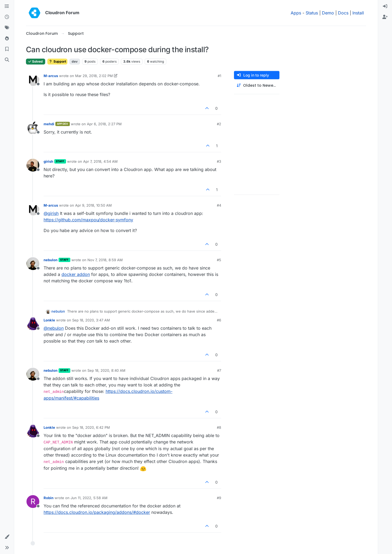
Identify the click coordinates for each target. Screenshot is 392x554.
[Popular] (7, 39)
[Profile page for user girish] (33, 165)
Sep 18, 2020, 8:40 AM (106, 370)
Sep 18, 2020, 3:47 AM (91, 320)
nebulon (51, 260)
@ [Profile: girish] (51, 213)
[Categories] (7, 6)
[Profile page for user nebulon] (33, 264)
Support (57, 61)
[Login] (385, 6)
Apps (296, 13)
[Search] (7, 60)
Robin (49, 498)
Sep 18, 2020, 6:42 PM (91, 427)
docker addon (76, 274)
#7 (219, 370)
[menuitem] (385, 6)
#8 (219, 427)
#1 (219, 76)
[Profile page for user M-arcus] (33, 79)
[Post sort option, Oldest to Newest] (257, 86)
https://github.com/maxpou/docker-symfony (88, 220)
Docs (343, 13)
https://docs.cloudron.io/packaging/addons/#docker (97, 512)
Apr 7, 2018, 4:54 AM (100, 161)
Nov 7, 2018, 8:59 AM (105, 260)
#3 (219, 161)
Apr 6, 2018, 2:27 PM (104, 124)
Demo (328, 13)
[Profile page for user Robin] (33, 502)
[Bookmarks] (7, 49)
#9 (219, 498)
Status (312, 13)
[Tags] (7, 28)
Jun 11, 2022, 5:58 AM (89, 498)
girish (48, 161)
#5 (219, 260)
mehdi (49, 124)
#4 (219, 205)
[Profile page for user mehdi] (33, 128)
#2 (219, 124)
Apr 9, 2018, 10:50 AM (93, 205)
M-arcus (51, 76)
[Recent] (7, 17)
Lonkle (49, 320)
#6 (219, 320)
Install (358, 13)
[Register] (385, 17)
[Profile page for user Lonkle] (33, 324)
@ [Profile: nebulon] (54, 328)
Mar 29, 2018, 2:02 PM (94, 76)
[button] (7, 537)
